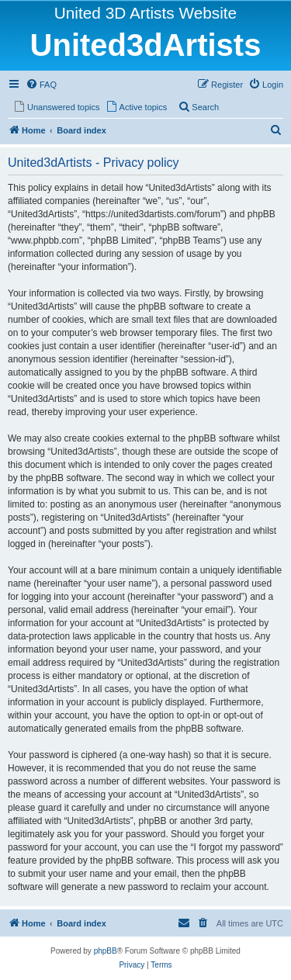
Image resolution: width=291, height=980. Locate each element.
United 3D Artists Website (145, 13)
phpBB (106, 951)
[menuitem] (41, 85)
